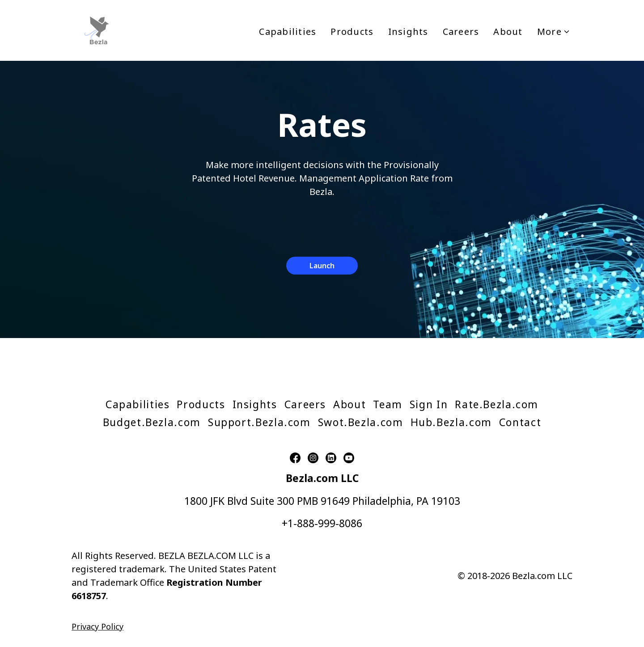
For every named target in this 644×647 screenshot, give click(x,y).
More (554, 32)
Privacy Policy (97, 626)
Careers (461, 32)
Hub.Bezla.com (451, 422)
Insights (408, 32)
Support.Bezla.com (259, 422)
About (508, 32)
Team (388, 404)
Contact (520, 422)
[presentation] (322, 225)
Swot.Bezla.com (361, 422)
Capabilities (288, 32)
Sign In (429, 404)
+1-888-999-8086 (322, 523)
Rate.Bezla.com (497, 404)
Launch (322, 266)
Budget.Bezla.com (152, 422)
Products (352, 32)
